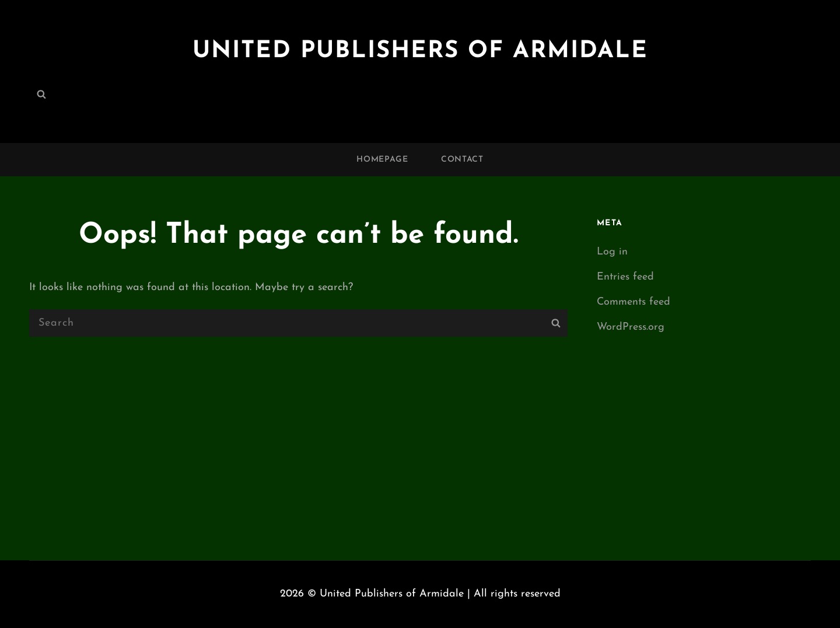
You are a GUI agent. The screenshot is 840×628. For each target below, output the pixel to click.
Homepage (382, 160)
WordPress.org (631, 327)
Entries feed (625, 277)
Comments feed (633, 302)
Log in (612, 252)
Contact (462, 160)
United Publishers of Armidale (420, 51)
